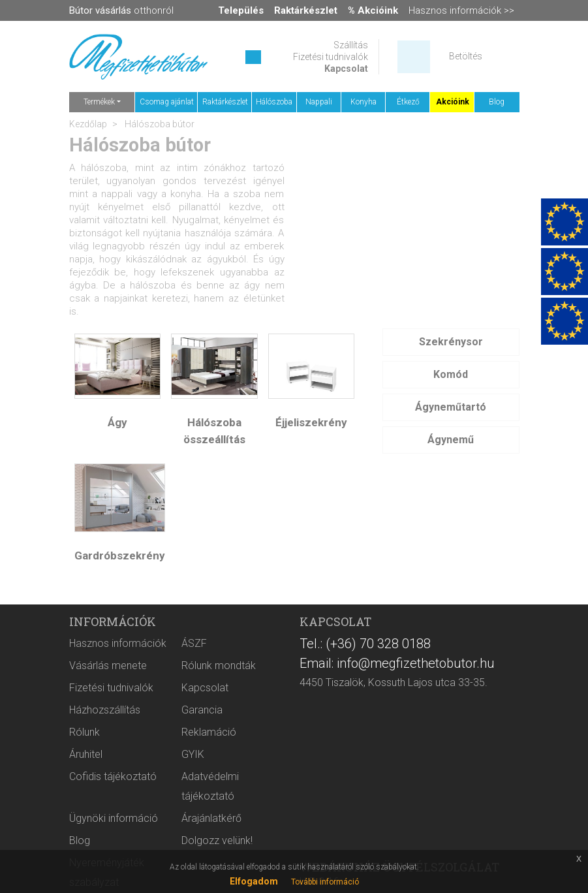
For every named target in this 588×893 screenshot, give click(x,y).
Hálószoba (274, 102)
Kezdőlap (88, 124)
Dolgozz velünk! (217, 840)
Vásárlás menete (108, 666)
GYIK (193, 754)
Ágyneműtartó (451, 407)
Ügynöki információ (114, 818)
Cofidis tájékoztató (113, 776)
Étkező (408, 102)
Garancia (202, 710)
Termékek (99, 102)
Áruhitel (86, 754)
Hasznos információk (118, 643)
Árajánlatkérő (211, 818)
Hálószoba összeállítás (214, 431)
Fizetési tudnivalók (331, 57)
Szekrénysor (451, 342)
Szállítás (351, 45)
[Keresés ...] (253, 57)
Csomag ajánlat (167, 102)
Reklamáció (209, 732)
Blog (497, 102)
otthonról (121, 10)
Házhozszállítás (105, 710)
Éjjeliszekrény (311, 422)
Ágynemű (451, 440)
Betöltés (466, 56)
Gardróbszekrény (120, 556)
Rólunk (85, 732)
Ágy (117, 422)
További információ (325, 882)
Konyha (364, 102)
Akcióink (453, 102)
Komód (451, 374)
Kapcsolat (346, 69)
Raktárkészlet (225, 102)
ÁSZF (194, 643)
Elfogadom (254, 881)
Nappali (319, 102)
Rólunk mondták (219, 666)
